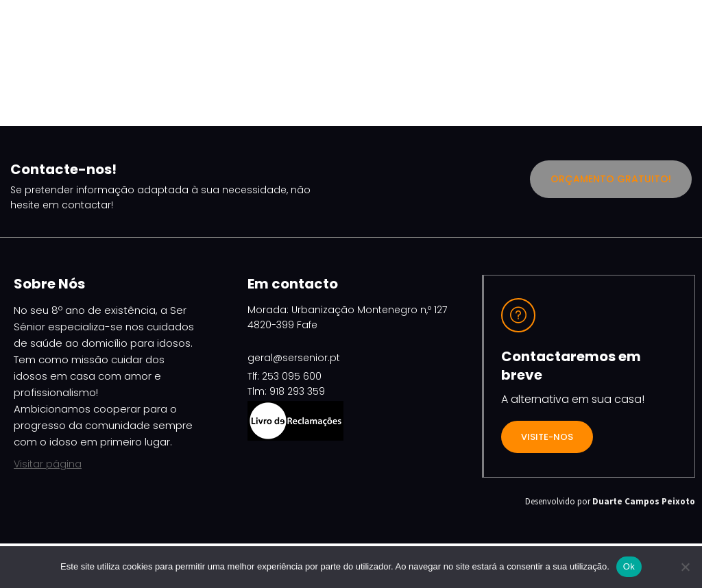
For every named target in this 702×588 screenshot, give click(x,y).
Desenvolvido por (610, 501)
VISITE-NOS (547, 437)
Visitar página (48, 464)
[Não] (685, 567)
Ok (629, 566)
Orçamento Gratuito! (611, 179)
